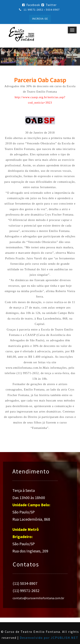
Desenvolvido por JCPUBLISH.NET (49, 638)
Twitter (49, 5)
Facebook (31, 5)
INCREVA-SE (40, 19)
